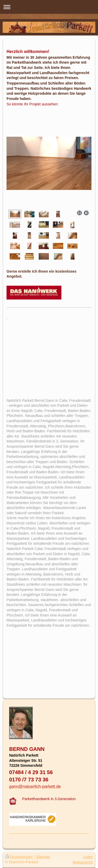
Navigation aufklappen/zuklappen (49, 7)
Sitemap (43, 857)
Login (88, 857)
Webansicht (83, 862)
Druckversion (19, 857)
